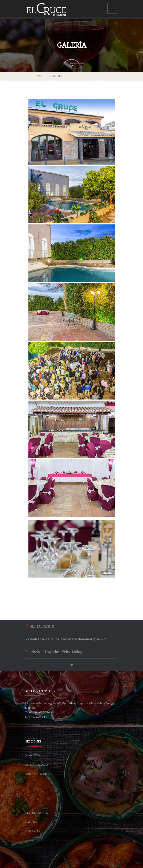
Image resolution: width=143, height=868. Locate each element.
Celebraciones (37, 813)
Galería (31, 822)
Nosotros (33, 755)
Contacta (33, 831)
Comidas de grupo (39, 774)
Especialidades (37, 765)
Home (38, 76)
